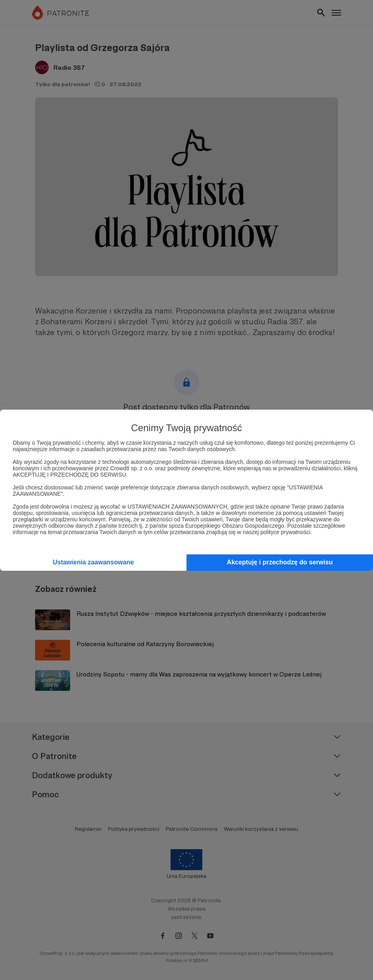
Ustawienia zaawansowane (93, 562)
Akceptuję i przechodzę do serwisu (280, 562)
